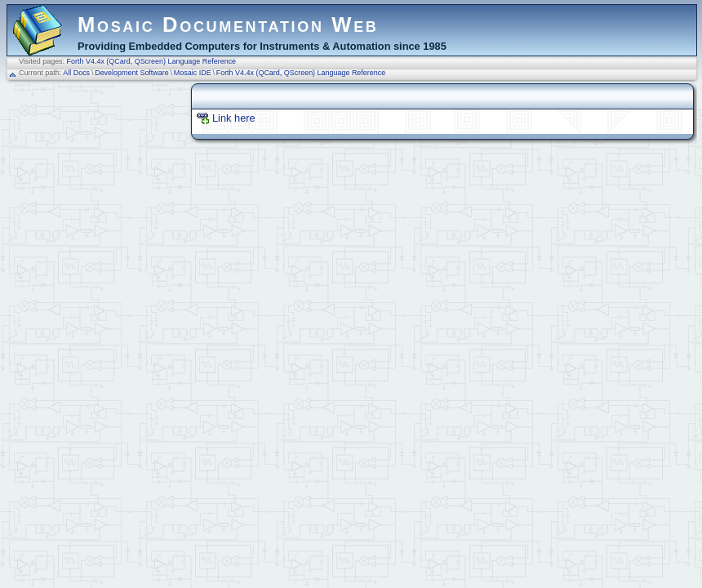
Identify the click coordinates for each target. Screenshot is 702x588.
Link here (234, 118)
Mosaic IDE (193, 73)
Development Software (132, 73)
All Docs (76, 73)
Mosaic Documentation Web (228, 24)
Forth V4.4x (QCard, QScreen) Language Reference (152, 61)
